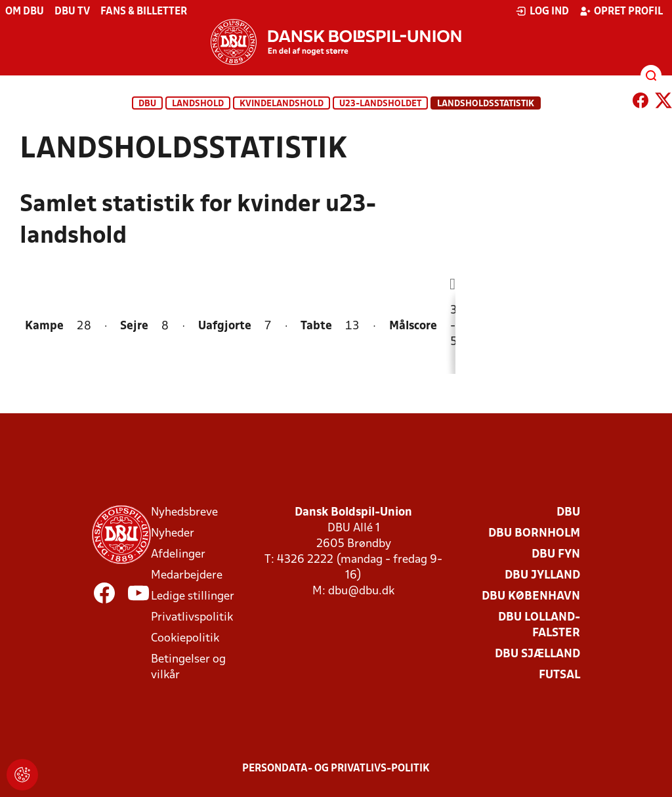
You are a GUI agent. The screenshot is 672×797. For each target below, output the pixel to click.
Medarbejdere (187, 576)
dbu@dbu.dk (361, 591)
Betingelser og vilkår (188, 667)
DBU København (531, 597)
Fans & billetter (144, 12)
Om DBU (25, 12)
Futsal (559, 675)
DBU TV (72, 12)
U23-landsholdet (380, 104)
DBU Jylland (542, 576)
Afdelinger (178, 555)
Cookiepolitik (185, 639)
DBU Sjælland (537, 654)
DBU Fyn (556, 555)
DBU (147, 104)
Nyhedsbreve (184, 513)
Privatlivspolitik (192, 618)
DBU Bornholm (534, 534)
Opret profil (621, 11)
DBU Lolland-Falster (539, 625)
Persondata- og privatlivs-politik (336, 769)
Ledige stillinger (193, 597)
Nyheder (173, 534)
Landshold (198, 104)
